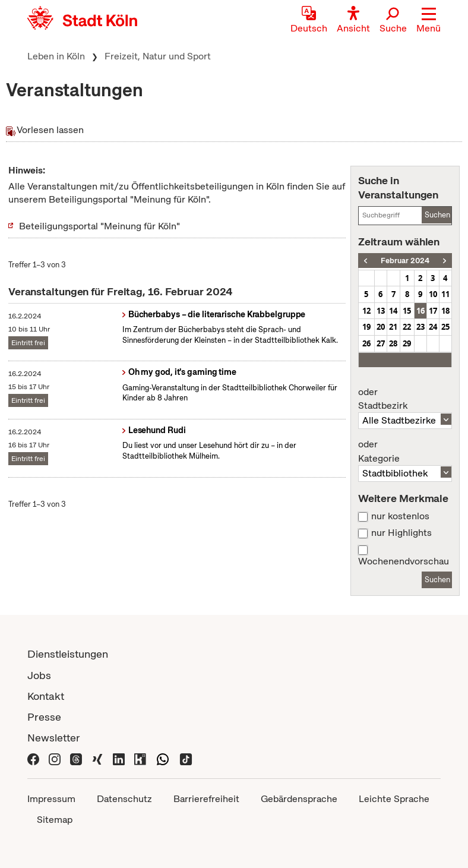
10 (433, 294)
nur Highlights (401, 533)
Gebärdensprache (299, 799)
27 (381, 343)
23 (420, 327)
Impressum (51, 799)
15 (407, 311)
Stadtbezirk (405, 399)
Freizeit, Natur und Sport (158, 56)
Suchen (437, 215)
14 (393, 311)
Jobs (39, 675)
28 (393, 343)
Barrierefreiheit (206, 799)
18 (445, 311)
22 (407, 327)
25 (445, 327)
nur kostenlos (400, 516)
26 (366, 343)
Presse (44, 717)
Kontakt (46, 696)
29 (407, 343)
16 (420, 311)
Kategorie (405, 452)
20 (381, 327)
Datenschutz (124, 799)
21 (393, 327)
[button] (429, 21)
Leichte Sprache (394, 799)
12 (366, 311)
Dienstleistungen (68, 654)
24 (433, 327)
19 (366, 327)
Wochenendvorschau (404, 561)
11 (445, 294)
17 (433, 311)
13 (381, 311)
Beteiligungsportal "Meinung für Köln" (99, 226)
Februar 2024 (405, 261)
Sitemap (55, 820)
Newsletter (54, 738)
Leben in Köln (56, 56)
